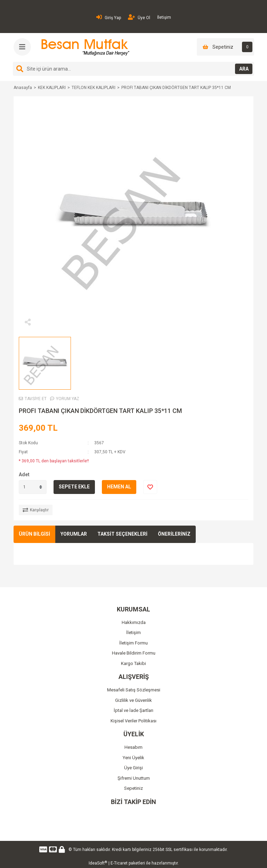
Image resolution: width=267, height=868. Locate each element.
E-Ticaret (119, 863)
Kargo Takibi (133, 663)
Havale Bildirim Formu (134, 653)
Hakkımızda (134, 622)
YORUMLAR (74, 534)
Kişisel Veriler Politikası (133, 721)
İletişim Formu (133, 643)
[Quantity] (33, 487)
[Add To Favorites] (150, 487)
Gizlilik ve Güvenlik (133, 700)
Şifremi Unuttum (134, 778)
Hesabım (133, 747)
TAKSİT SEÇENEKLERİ (122, 534)
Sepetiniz (133, 788)
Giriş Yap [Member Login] (109, 17)
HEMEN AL (119, 487)
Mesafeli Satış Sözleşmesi (134, 690)
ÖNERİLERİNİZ (174, 534)
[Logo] (84, 47)
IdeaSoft (98, 863)
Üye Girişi (133, 768)
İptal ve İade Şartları (133, 710)
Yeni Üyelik (133, 758)
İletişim (164, 17)
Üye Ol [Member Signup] (139, 17)
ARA (244, 69)
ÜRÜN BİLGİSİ (34, 534)
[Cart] (225, 47)
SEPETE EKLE (74, 487)
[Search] (133, 69)
